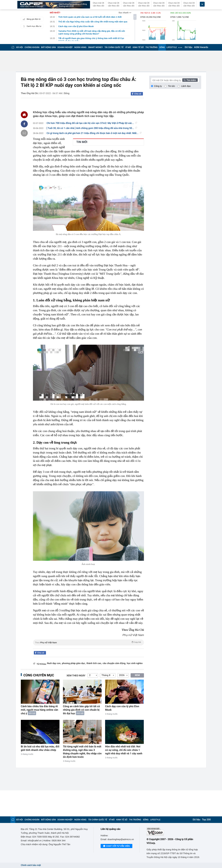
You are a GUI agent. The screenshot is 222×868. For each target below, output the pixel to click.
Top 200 (206, 820)
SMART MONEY (95, 47)
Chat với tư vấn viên (116, 846)
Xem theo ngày (76, 676)
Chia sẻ (138, 94)
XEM (137, 675)
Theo (88, 642)
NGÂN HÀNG (80, 47)
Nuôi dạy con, (54, 663)
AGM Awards (201, 47)
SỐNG (162, 47)
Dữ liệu (189, 47)
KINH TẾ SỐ (138, 47)
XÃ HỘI (20, 47)
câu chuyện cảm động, (114, 663)
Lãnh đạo (186, 86)
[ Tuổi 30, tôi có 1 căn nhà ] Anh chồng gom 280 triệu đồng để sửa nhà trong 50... (92, 128)
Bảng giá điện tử (31, 19)
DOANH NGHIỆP (65, 47)
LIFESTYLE (172, 47)
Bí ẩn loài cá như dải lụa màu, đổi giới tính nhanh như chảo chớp (40, 748)
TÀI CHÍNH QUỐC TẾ (114, 47)
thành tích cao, (94, 663)
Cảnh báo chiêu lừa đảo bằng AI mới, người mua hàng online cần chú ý (39, 710)
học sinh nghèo (135, 663)
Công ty (158, 86)
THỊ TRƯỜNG (151, 47)
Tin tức (172, 86)
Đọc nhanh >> (125, 13)
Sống (67, 93)
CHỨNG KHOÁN (32, 47)
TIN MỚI (82, 142)
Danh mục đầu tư (32, 26)
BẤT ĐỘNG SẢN (48, 47)
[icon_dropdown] (202, 4)
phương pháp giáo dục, (74, 663)
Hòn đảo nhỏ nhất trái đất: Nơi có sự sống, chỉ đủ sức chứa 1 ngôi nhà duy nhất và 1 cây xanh (124, 750)
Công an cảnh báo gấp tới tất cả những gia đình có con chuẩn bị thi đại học (81, 710)
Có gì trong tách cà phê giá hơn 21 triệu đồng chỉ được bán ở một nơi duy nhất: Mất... (94, 133)
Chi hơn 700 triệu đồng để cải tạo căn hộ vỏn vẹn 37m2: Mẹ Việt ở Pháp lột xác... (92, 123)
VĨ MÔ (128, 47)
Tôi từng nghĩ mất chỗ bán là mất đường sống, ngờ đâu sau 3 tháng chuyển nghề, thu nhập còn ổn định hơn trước (82, 752)
